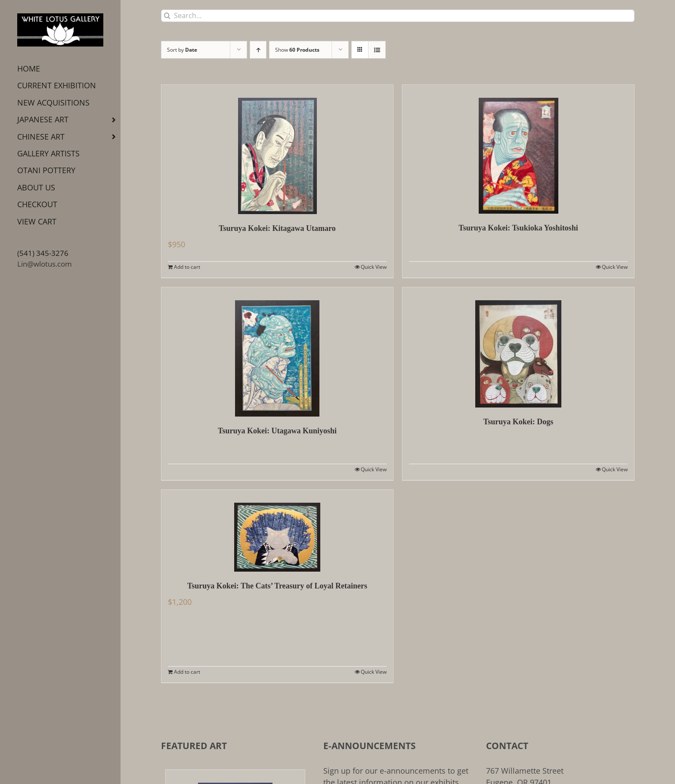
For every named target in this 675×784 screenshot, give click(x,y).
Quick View (374, 267)
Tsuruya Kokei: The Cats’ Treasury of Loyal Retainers (277, 586)
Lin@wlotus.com (45, 264)
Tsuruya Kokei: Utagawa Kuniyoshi (277, 431)
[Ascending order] (258, 50)
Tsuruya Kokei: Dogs (518, 422)
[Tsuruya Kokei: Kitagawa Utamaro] (277, 149)
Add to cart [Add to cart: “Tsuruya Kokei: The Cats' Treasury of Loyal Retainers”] (187, 672)
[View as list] (377, 50)
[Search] (167, 16)
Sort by (182, 50)
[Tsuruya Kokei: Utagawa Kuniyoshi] (277, 352)
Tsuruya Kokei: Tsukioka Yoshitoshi (518, 228)
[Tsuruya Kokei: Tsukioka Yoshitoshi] (518, 149)
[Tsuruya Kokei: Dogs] (518, 347)
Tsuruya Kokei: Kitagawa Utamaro (277, 228)
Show (297, 50)
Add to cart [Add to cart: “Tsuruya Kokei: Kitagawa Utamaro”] (187, 267)
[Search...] (398, 16)
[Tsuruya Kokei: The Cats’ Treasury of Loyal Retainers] (277, 531)
